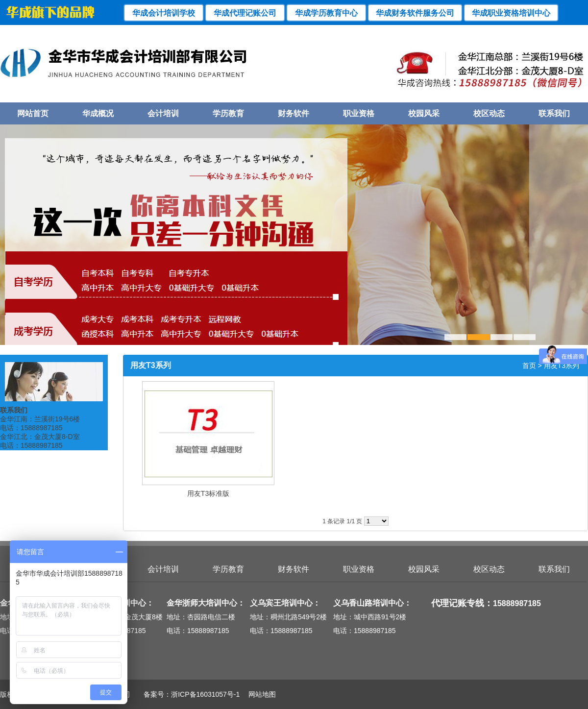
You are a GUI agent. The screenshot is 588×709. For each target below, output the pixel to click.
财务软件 (294, 113)
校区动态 (489, 113)
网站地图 (259, 694)
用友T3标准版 (208, 493)
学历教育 (228, 113)
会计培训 (163, 113)
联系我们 (554, 113)
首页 (529, 366)
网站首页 (33, 113)
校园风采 (424, 113)
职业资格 (359, 113)
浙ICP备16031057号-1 (205, 694)
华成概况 (98, 113)
